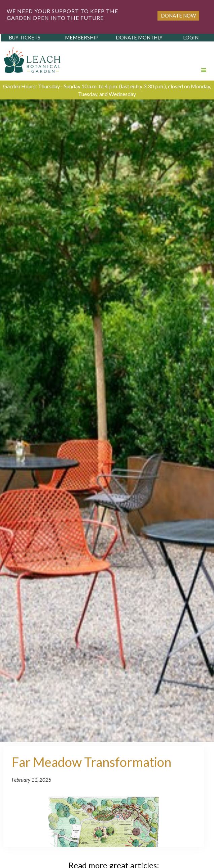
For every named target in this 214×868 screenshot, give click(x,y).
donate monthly (139, 37)
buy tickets (25, 37)
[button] (204, 61)
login (191, 37)
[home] (31, 58)
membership (82, 37)
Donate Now (178, 16)
